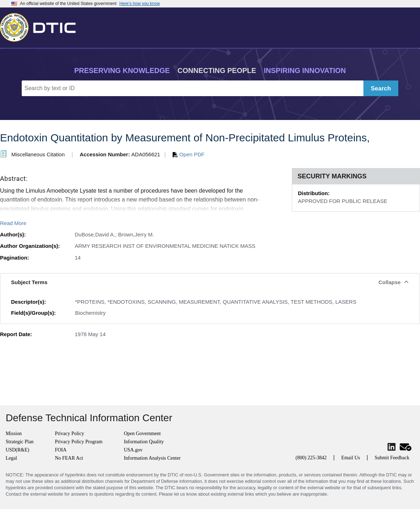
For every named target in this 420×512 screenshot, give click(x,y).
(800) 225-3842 (311, 458)
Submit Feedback (392, 458)
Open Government (142, 433)
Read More (13, 223)
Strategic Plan (20, 442)
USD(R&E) (17, 450)
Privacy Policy (69, 433)
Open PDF (189, 154)
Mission (14, 433)
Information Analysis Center (152, 458)
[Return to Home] (41, 26)
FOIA (61, 450)
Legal (11, 458)
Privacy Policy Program (79, 442)
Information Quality (144, 442)
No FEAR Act (69, 458)
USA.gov (133, 450)
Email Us (351, 458)
